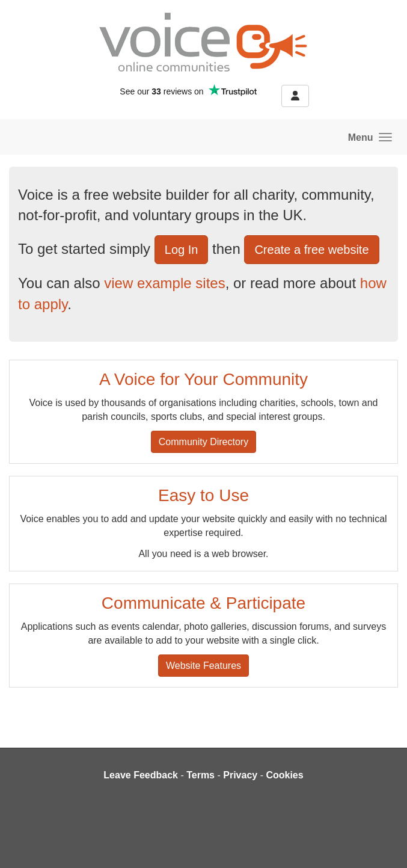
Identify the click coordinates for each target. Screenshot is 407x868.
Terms (200, 775)
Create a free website (311, 250)
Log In (182, 250)
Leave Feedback (141, 775)
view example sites (164, 283)
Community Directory (203, 442)
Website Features (203, 666)
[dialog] (384, 844)
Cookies (284, 775)
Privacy (240, 775)
